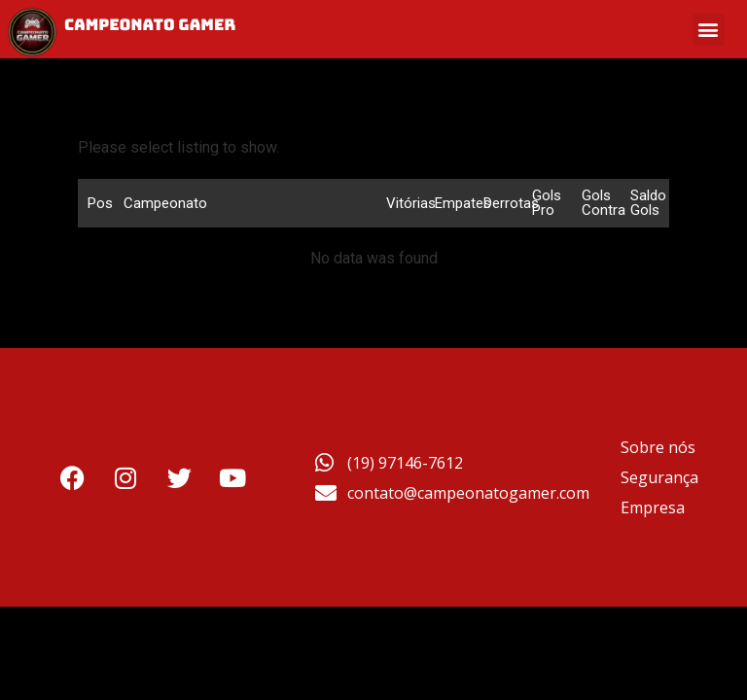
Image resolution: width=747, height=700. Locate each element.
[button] (709, 30)
